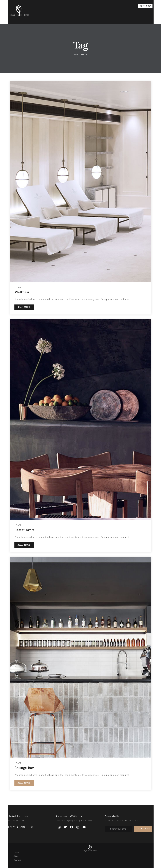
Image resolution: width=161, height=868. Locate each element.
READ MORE (24, 307)
